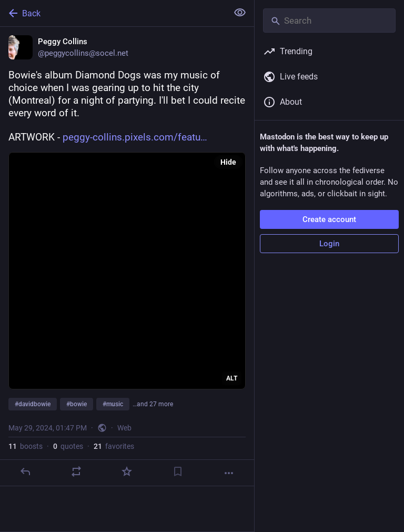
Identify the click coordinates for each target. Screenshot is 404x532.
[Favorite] (127, 471)
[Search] (329, 21)
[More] (229, 473)
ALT (232, 378)
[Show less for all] (240, 13)
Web (124, 428)
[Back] (113, 13)
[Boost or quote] (76, 471)
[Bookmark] (178, 471)
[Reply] (25, 471)
